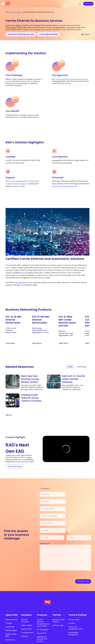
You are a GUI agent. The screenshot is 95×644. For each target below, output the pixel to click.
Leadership (10, 627)
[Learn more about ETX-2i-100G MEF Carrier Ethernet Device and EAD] (64, 343)
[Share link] (85, 34)
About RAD (12, 615)
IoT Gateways (43, 630)
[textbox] (46, 538)
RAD (14, 265)
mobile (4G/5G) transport (17, 184)
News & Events (12, 620)
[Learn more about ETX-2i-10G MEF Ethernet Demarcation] (38, 343)
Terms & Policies (77, 615)
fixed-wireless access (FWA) (22, 181)
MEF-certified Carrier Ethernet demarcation (70, 79)
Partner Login (58, 625)
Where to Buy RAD (11, 635)
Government (26, 629)
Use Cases (17, 12)
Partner (57, 615)
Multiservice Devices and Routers (42, 639)
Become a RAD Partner (59, 621)
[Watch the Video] (15, 467)
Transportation (28, 633)
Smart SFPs (42, 633)
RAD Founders (11, 630)
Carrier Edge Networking (48, 34)
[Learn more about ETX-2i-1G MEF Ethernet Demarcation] (11, 343)
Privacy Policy (74, 620)
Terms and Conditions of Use (76, 628)
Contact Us (10, 640)
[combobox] (53, 538)
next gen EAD (20, 282)
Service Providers (25, 621)
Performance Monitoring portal (65, 186)
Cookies (72, 623)
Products (42, 615)
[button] (88, 310)
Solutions (26, 615)
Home (8, 12)
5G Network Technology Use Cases (21, 34)
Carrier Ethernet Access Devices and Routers (43, 623)
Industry (25, 636)
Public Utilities (27, 625)
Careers (9, 623)
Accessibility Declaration (73, 634)
